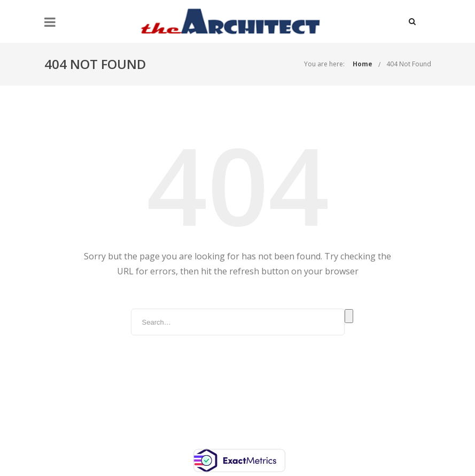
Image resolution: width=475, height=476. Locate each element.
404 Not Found (409, 64)
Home (363, 64)
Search (349, 316)
